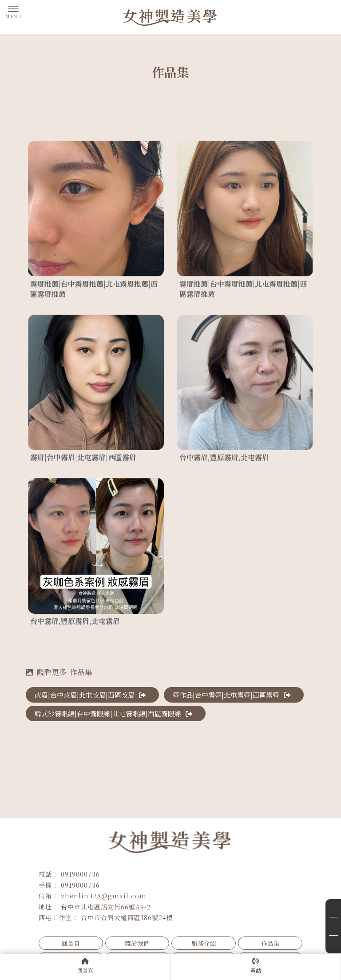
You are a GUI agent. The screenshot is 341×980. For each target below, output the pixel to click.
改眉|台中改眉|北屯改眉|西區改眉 (90, 695)
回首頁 (71, 943)
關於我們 (137, 943)
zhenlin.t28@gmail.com (104, 896)
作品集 (270, 943)
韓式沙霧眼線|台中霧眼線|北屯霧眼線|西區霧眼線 (113, 713)
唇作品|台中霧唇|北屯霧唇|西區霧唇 (232, 695)
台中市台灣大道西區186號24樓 (127, 917)
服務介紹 (204, 943)
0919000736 (80, 874)
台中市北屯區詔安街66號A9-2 (106, 907)
